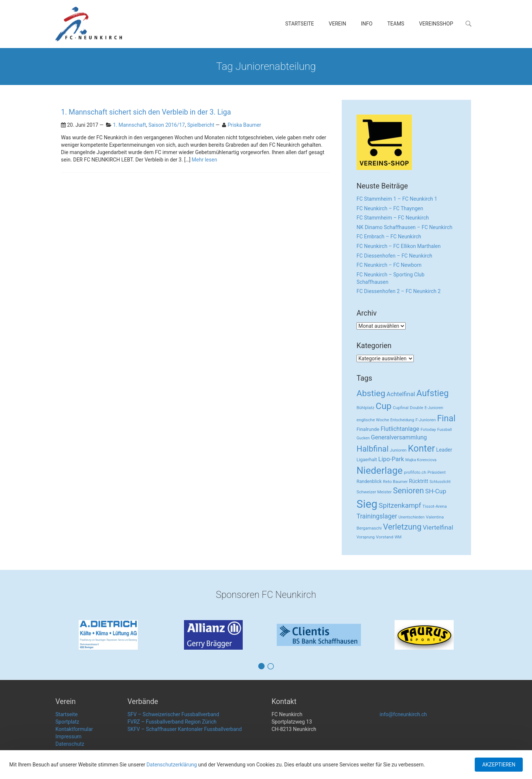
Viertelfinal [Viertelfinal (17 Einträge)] (438, 527)
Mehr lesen (204, 160)
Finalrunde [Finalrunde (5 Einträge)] (368, 429)
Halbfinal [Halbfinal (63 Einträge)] (373, 449)
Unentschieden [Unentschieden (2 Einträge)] (412, 517)
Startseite (300, 24)
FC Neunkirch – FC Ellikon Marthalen (399, 246)
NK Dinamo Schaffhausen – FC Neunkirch (405, 227)
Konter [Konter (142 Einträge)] (421, 448)
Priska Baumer (244, 125)
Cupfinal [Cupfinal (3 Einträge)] (401, 408)
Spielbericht (201, 125)
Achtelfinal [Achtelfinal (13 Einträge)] (401, 394)
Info (367, 24)
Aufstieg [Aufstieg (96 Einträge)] (432, 393)
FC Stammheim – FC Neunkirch (393, 218)
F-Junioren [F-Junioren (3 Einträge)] (425, 420)
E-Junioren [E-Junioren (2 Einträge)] (434, 408)
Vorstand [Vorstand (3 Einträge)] (385, 537)
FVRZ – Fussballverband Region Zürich (172, 722)
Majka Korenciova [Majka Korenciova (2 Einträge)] (421, 460)
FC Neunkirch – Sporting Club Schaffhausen (391, 278)
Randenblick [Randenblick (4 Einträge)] (369, 481)
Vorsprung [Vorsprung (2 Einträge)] (366, 537)
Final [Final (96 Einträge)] (446, 418)
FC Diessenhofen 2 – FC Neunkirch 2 (399, 291)
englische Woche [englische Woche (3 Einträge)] (373, 420)
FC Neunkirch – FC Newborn (389, 265)
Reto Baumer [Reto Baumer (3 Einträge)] (395, 482)
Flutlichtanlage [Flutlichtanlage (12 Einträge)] (400, 429)
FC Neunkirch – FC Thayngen (390, 208)
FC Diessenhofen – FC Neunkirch (394, 256)
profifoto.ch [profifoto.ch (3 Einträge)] (415, 472)
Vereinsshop (436, 24)
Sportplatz (67, 722)
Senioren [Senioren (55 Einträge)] (409, 491)
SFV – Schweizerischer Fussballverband (173, 714)
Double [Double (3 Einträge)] (416, 408)
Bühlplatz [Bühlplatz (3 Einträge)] (365, 408)
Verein (337, 24)
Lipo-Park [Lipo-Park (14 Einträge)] (391, 459)
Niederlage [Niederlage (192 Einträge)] (380, 470)
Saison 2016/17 (167, 125)
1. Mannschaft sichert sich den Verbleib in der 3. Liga (146, 112)
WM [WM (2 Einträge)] (398, 537)
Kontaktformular (74, 729)
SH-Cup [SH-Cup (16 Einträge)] (436, 491)
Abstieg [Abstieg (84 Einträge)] (371, 393)
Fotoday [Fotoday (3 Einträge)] (428, 429)
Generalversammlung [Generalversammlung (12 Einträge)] (399, 437)
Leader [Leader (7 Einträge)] (444, 450)
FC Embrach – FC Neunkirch (389, 237)
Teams (396, 24)
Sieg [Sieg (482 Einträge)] (367, 504)
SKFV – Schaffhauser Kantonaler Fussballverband (185, 729)
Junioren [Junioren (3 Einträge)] (398, 450)
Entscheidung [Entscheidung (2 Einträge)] (402, 420)
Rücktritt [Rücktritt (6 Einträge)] (419, 481)
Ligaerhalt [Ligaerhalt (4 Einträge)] (367, 460)
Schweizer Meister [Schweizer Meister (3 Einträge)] (374, 492)
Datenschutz (70, 744)
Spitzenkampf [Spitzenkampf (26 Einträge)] (400, 506)
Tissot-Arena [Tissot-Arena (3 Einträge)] (434, 506)
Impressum (68, 737)
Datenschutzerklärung (172, 765)
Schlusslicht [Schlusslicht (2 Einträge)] (440, 482)
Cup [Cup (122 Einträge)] (384, 406)
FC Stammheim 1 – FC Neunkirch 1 (397, 199)
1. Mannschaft (130, 125)
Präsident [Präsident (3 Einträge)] (436, 472)
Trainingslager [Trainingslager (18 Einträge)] (377, 516)
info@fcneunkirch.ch (403, 714)
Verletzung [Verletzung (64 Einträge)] (402, 527)
